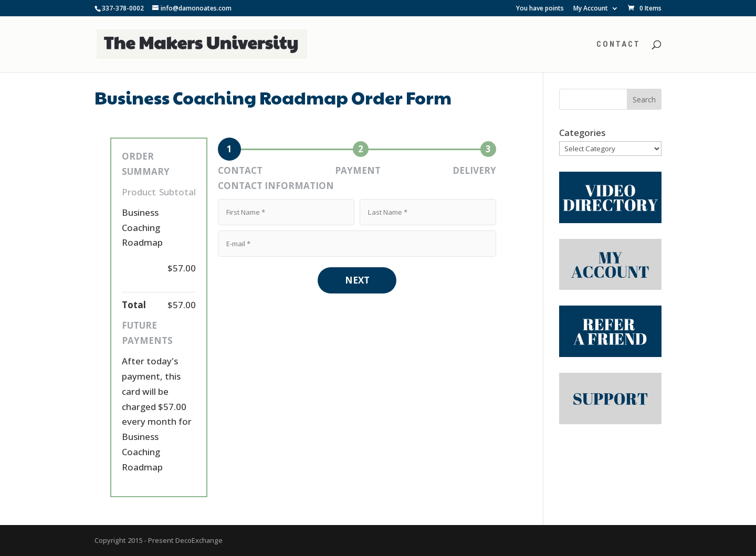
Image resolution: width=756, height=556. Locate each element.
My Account (591, 9)
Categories (582, 133)
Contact (618, 45)
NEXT (357, 280)
